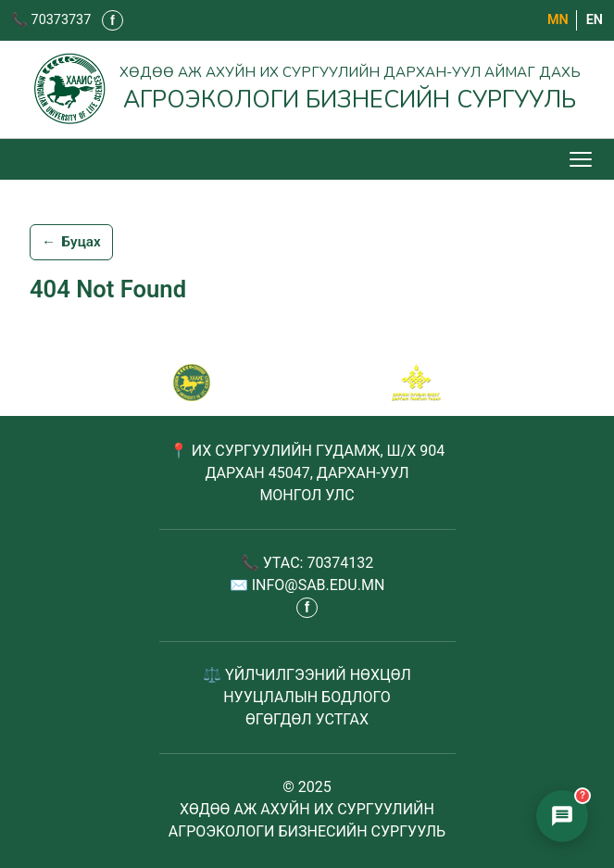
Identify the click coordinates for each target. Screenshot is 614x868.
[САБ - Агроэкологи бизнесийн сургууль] (192, 383)
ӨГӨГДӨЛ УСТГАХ (307, 719)
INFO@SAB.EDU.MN (319, 585)
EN (595, 20)
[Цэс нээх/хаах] (583, 159)
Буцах (71, 243)
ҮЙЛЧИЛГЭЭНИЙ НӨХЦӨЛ (318, 675)
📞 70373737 (51, 20)
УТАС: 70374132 (319, 563)
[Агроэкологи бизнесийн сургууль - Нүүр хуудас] (307, 89)
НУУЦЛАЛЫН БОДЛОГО (307, 697)
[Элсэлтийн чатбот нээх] (562, 816)
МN (558, 20)
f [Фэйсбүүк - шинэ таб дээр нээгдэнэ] (113, 20)
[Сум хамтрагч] (416, 383)
